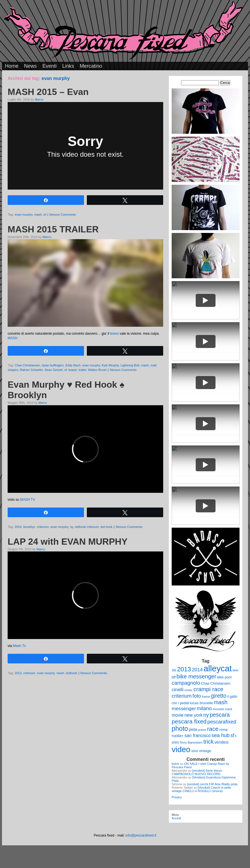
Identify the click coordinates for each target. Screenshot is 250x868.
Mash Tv (20, 646)
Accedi (176, 818)
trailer (82, 370)
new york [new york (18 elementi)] (193, 715)
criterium (43, 527)
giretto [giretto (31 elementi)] (219, 696)
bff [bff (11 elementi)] (174, 677)
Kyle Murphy (110, 365)
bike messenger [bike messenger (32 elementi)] (196, 676)
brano (114, 334)
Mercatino (91, 66)
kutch (175, 764)
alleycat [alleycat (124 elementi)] (218, 668)
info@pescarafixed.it (141, 835)
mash (38, 215)
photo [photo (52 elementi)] (180, 729)
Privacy (177, 797)
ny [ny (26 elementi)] (206, 715)
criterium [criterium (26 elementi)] (182, 696)
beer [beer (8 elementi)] (236, 670)
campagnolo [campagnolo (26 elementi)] (186, 683)
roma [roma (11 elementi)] (224, 730)
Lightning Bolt (130, 365)
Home (12, 66)
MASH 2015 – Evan (48, 92)
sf (45, 215)
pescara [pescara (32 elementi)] (220, 715)
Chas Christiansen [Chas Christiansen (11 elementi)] (216, 683)
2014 (18, 527)
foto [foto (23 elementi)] (197, 696)
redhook (72, 673)
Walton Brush (97, 370)
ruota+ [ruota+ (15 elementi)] (178, 736)
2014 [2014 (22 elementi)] (197, 670)
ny (71, 527)
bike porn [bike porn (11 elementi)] (225, 677)
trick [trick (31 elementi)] (208, 742)
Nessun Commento (62, 215)
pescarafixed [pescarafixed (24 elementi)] (222, 722)
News (30, 66)
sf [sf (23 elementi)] (232, 735)
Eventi (49, 66)
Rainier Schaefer (31, 370)
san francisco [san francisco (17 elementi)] (197, 736)
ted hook (106, 527)
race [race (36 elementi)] (213, 729)
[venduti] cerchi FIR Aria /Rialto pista (212, 784)
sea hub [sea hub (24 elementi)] (221, 735)
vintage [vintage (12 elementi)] (205, 751)
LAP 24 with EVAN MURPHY (68, 542)
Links (68, 66)
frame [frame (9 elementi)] (206, 697)
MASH (13, 338)
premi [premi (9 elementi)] (202, 730)
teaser (73, 370)
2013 (18, 673)
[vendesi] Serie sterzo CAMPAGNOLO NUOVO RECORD (197, 772)
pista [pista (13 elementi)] (193, 729)
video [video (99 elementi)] (181, 749)
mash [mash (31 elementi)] (221, 702)
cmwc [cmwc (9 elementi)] (188, 690)
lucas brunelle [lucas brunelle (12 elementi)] (201, 703)
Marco (39, 99)
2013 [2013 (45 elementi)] (184, 669)
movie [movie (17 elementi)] (178, 715)
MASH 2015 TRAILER (53, 229)
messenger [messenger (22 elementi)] (184, 708)
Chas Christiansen (27, 365)
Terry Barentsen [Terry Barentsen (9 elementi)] (191, 742)
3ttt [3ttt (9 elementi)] (174, 670)
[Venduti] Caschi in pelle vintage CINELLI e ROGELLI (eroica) (201, 789)
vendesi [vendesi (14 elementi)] (221, 742)
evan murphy (24, 215)
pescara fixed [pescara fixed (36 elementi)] (189, 721)
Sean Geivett (54, 370)
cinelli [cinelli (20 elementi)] (178, 690)
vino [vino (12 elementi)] (195, 751)
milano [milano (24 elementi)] (204, 708)
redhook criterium (87, 527)
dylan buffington (53, 365)
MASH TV (28, 500)
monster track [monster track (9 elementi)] (222, 709)
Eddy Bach (73, 365)
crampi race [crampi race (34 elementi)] (208, 689)
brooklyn (29, 527)
